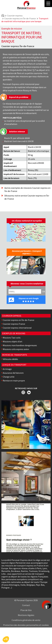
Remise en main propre (14, 381)
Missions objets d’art (13, 341)
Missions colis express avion (16, 349)
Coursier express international (17, 328)
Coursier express (15, 16)
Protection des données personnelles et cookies (26, 625)
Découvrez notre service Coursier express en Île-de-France (27, 197)
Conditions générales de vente (26, 620)
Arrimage (7, 369)
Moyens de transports (15, 355)
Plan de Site (26, 610)
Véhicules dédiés (10, 359)
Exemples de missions (14, 333)
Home (3, 15)
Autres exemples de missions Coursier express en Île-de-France (27, 189)
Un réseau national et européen (27, 221)
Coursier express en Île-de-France (20, 18)
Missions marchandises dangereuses (20, 345)
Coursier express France (14, 324)
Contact (26, 605)
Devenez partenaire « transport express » (27, 252)
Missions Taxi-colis (12, 338)
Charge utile (9, 377)
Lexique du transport (14, 365)
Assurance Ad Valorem (13, 373)
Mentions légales (26, 615)
